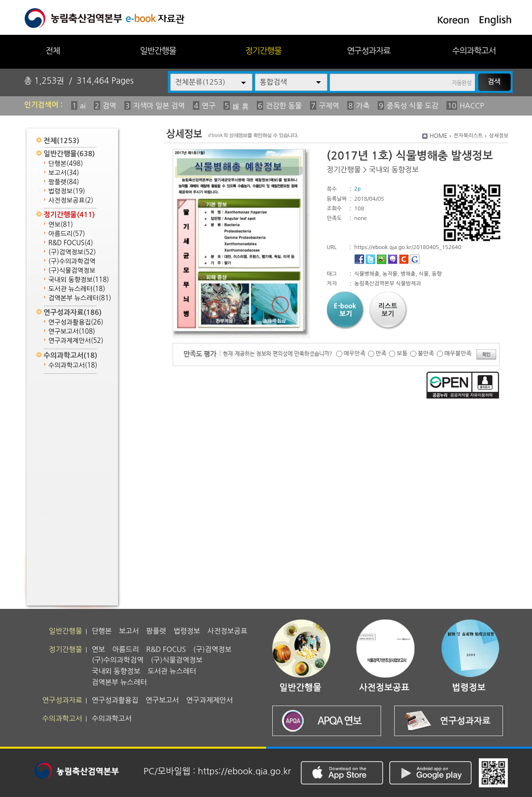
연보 (61, 225)
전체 (53, 51)
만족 (381, 354)
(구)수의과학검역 (72, 261)
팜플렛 (64, 182)
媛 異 (240, 107)
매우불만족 (458, 354)
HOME (438, 136)
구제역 (329, 106)
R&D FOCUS (71, 243)
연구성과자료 (369, 51)
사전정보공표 (71, 200)
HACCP (472, 106)
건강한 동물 (284, 106)
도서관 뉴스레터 (77, 289)
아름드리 (67, 234)
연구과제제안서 (76, 341)
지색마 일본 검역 (159, 106)
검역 (109, 106)
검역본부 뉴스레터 (80, 298)
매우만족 (355, 354)
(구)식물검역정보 (72, 271)
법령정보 (67, 191)
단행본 (66, 164)
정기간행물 (263, 51)
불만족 (426, 354)
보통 (402, 354)
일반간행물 (158, 51)
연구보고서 (72, 332)
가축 (363, 106)
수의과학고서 (474, 51)
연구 (208, 106)
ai (83, 106)
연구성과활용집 (76, 322)
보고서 (64, 173)
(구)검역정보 (72, 252)
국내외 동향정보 (79, 280)
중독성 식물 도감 (412, 106)
